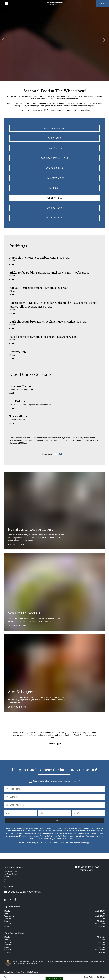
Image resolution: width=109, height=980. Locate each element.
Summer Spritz (55, 168)
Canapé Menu (54, 148)
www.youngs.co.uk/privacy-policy (19, 836)
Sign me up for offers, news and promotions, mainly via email (56, 781)
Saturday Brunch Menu (54, 158)
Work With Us (9, 972)
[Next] (105, 41)
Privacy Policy (64, 843)
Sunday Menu (54, 208)
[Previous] (4, 41)
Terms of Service (79, 843)
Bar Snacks (54, 138)
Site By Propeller (33, 972)
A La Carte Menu (54, 178)
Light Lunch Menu (55, 128)
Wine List (55, 188)
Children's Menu (54, 218)
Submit (54, 821)
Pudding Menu (54, 198)
